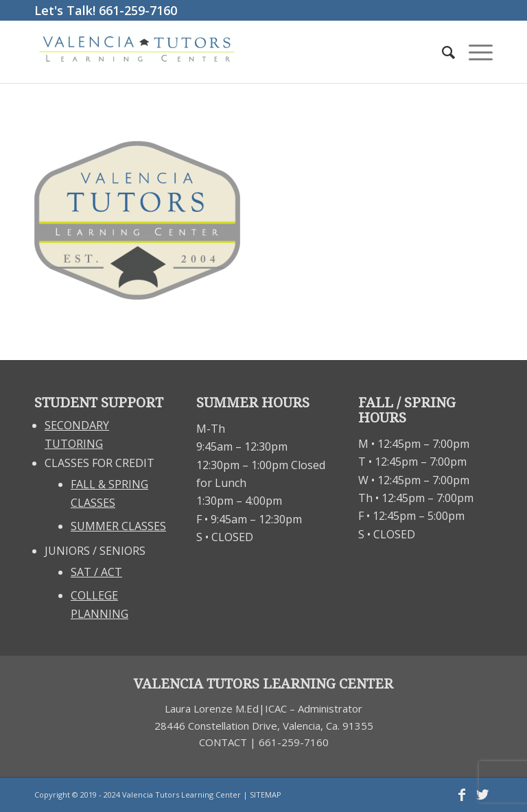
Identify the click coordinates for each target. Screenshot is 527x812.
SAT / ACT (96, 572)
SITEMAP (266, 795)
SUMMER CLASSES (118, 526)
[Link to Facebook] (462, 795)
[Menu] (474, 52)
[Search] (442, 52)
